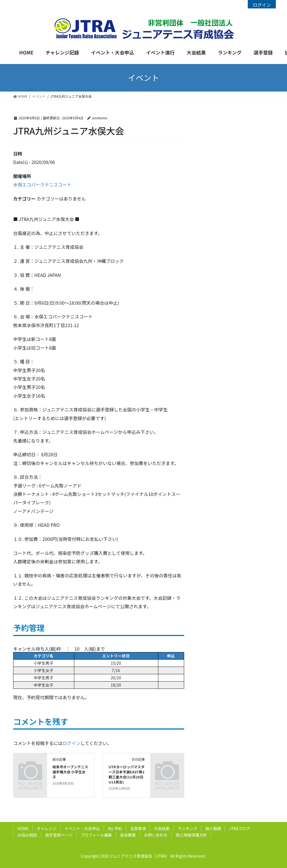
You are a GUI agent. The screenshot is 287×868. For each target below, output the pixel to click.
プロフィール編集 (96, 835)
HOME (23, 828)
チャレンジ (47, 828)
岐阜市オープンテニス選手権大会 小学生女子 (70, 772)
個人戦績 (213, 828)
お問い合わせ (156, 835)
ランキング (188, 828)
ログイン (262, 5)
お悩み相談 (27, 835)
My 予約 (115, 828)
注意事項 (138, 828)
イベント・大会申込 (82, 828)
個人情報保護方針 (191, 835)
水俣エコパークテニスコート (42, 184)
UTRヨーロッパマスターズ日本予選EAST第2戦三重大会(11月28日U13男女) (127, 774)
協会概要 (128, 835)
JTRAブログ (239, 828)
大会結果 (162, 828)
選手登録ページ (59, 835)
